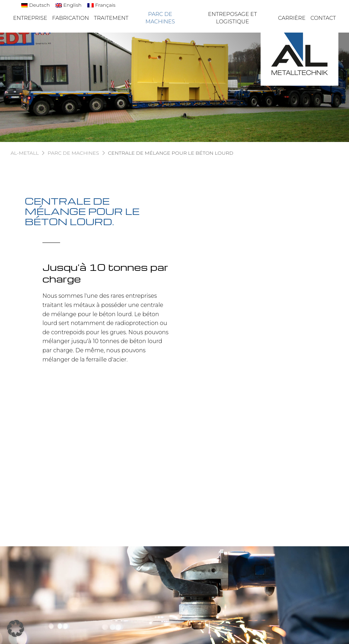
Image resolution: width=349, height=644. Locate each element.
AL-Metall (25, 153)
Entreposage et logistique (232, 18)
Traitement (111, 18)
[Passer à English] (69, 5)
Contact (323, 18)
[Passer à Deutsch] (36, 5)
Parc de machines (160, 18)
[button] (16, 628)
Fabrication (71, 18)
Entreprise (30, 18)
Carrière (292, 18)
